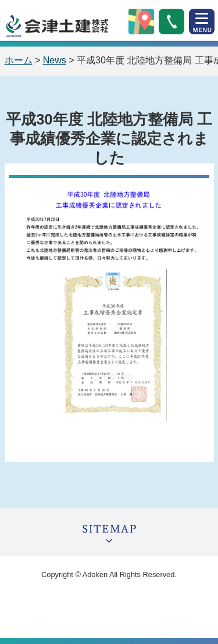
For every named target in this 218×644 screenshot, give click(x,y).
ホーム (19, 60)
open (202, 22)
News (55, 60)
